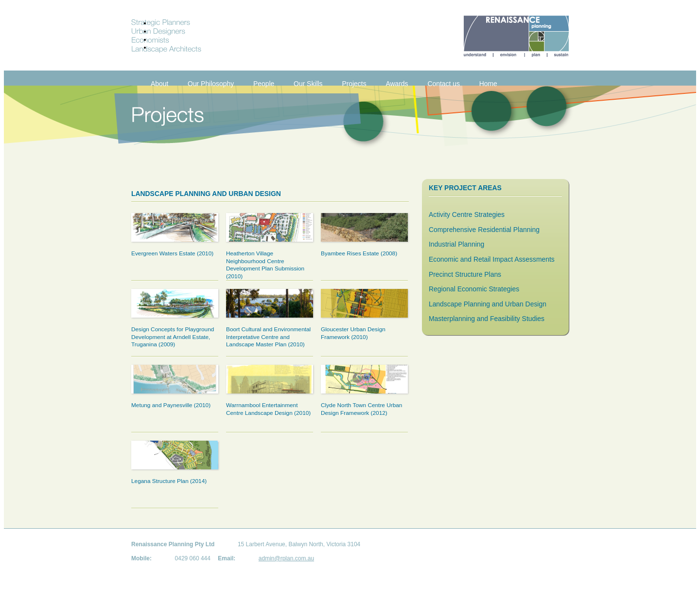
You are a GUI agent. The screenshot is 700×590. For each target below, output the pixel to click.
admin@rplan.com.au (286, 558)
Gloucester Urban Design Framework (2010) (353, 333)
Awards (397, 84)
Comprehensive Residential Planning (484, 230)
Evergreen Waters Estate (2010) (172, 253)
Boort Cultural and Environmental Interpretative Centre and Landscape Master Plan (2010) (268, 337)
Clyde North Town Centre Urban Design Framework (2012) (361, 409)
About (159, 84)
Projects (354, 84)
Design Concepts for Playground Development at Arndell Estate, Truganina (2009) (173, 337)
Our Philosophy (211, 84)
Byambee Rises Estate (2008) (359, 253)
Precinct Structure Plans (465, 274)
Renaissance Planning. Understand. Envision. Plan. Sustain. (516, 36)
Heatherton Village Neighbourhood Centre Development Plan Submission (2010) (265, 265)
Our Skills (308, 84)
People (264, 84)
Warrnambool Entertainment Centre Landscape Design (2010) (268, 409)
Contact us (443, 84)
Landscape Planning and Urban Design (488, 304)
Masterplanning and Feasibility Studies (487, 319)
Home (488, 84)
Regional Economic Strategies (474, 289)
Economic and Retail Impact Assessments (492, 259)
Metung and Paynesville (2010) (171, 405)
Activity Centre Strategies (467, 215)
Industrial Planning (456, 244)
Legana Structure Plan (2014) (169, 481)
